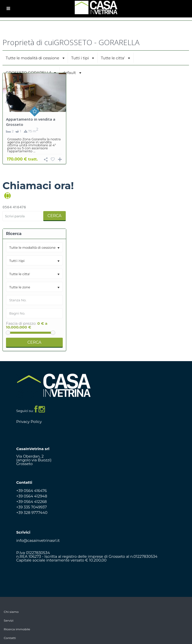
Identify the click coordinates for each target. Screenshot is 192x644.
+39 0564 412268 (31, 502)
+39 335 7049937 (31, 507)
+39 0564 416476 (31, 491)
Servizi (9, 620)
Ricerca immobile (17, 629)
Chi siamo (11, 612)
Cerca (54, 216)
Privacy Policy (29, 422)
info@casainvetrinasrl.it (38, 540)
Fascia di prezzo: (21, 323)
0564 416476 (14, 207)
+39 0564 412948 (32, 496)
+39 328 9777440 (32, 513)
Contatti (10, 638)
